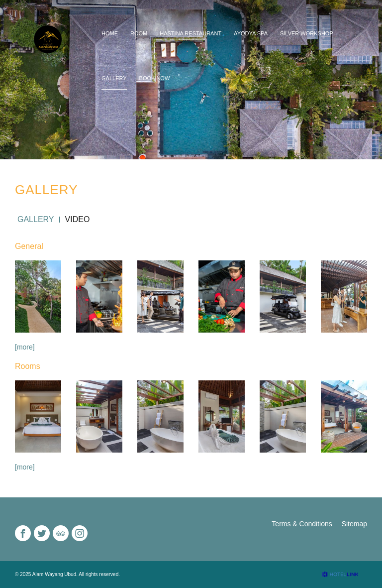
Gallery (36, 220)
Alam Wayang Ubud (54, 574)
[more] (25, 347)
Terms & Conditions (302, 524)
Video (78, 220)
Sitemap (354, 524)
